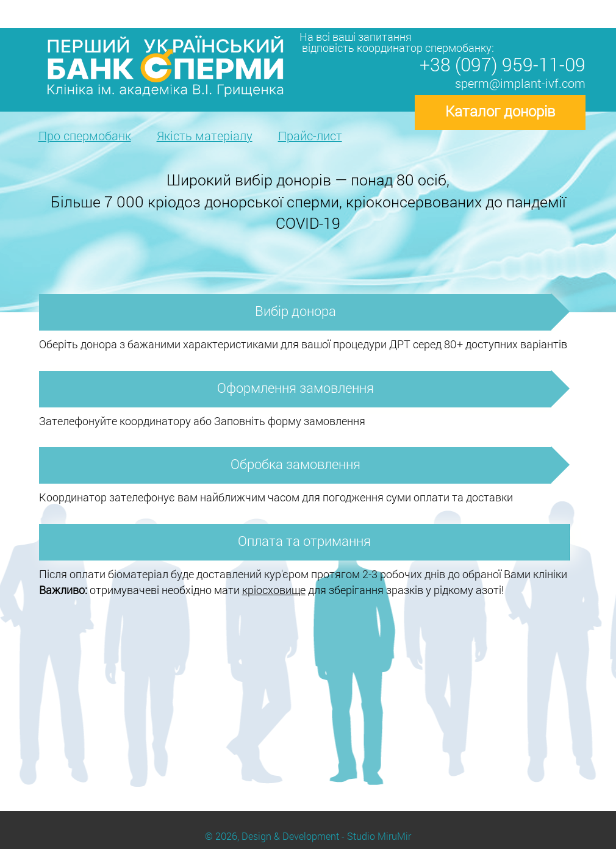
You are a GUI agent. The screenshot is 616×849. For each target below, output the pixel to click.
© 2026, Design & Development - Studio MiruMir (308, 836)
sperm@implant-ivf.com (520, 83)
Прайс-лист (310, 135)
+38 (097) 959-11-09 (503, 64)
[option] (308, 205)
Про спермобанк (85, 135)
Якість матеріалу (205, 135)
